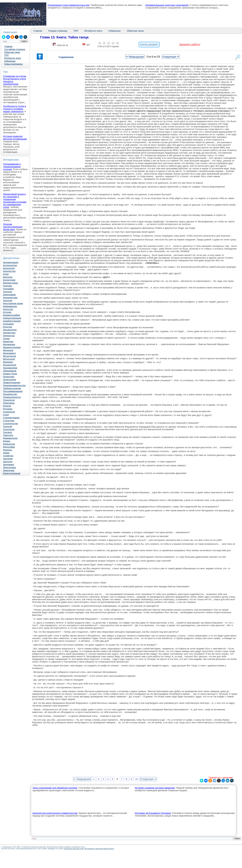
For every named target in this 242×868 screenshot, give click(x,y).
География (8, 289)
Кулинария (8, 324)
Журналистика (10, 298)
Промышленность (12, 397)
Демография (9, 295)
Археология (9, 268)
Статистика (9, 421)
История (7, 312)
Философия (9, 447)
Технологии (9, 429)
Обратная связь (12, 52)
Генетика (7, 286)
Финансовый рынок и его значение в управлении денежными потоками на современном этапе (15, 201)
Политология (9, 380)
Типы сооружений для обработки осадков (55, 788)
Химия (6, 453)
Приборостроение (12, 388)
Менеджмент (9, 353)
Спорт (6, 415)
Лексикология (10, 330)
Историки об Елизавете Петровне (153, 813)
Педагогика (9, 377)
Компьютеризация (12, 318)
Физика (7, 441)
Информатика (10, 306)
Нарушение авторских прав (74, 849)
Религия (7, 406)
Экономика (8, 465)
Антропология (10, 265)
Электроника (9, 467)
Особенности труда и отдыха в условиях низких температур (15, 109)
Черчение (8, 459)
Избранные (10, 61)
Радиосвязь (9, 403)
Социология (9, 412)
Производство (10, 394)
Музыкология (10, 365)
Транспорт (8, 435)
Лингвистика (9, 333)
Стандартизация (11, 418)
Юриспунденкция (12, 473)
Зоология (8, 300)
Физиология (9, 444)
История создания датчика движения (155, 788)
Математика (9, 344)
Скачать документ (149, 45)
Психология (9, 400)
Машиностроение (12, 347)
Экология (8, 462)
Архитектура (9, 271)
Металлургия (9, 356)
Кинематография (11, 315)
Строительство (10, 424)
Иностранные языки (13, 303)
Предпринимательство (14, 385)
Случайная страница (15, 49)
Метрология (9, 359)
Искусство (8, 309)
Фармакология (10, 438)
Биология (8, 277)
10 (137, 779)
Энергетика (9, 470)
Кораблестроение (12, 321)
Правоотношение (12, 383)
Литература (9, 336)
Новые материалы (13, 64)
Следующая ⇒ (171, 57)
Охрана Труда (10, 374)
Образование (10, 371)
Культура (7, 327)
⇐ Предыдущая (135, 57)
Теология (8, 426)
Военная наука (10, 283)
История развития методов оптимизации (15, 138)
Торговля (7, 432)
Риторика (8, 409)
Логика (6, 339)
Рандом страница (58, 31)
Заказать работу (190, 44)
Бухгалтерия (9, 280)
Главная (8, 46)
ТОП (6, 55)
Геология (7, 292)
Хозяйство (8, 456)
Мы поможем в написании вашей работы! (99, 849)
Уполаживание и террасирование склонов (12, 167)
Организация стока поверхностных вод (68, 5)
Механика (8, 362)
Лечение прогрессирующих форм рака (13, 227)
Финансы (7, 450)
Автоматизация (11, 262)
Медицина (8, 350)
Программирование (13, 391)
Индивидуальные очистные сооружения (167, 5)
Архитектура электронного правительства (55, 813)
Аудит (6, 274)
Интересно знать (13, 58)
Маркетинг (8, 341)
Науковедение (10, 368)
